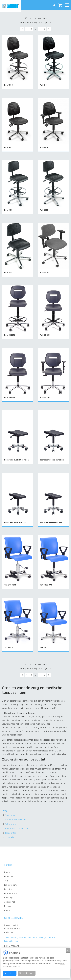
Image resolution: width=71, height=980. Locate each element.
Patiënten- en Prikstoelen (17, 820)
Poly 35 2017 (10, 397)
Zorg (5, 811)
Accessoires (10, 902)
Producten (9, 877)
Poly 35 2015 (45, 335)
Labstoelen (10, 837)
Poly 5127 (8, 272)
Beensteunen (11, 815)
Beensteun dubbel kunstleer (52, 460)
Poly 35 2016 (10, 335)
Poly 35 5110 (45, 272)
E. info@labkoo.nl (12, 941)
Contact (8, 910)
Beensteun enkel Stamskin (16, 522)
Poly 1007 (8, 147)
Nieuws (8, 906)
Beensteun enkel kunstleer (51, 522)
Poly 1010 (44, 147)
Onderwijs (9, 898)
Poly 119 (43, 85)
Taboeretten (11, 833)
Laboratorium (10, 885)
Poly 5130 (8, 210)
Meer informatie (27, 973)
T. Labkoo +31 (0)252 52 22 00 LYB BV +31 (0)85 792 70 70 (30, 938)
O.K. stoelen (10, 824)
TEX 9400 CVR (46, 585)
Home (7, 872)
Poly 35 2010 (45, 397)
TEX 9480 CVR (10, 585)
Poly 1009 (8, 85)
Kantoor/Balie (10, 893)
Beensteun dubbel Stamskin (16, 460)
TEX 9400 (44, 647)
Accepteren (10, 973)
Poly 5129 (44, 210)
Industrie (8, 889)
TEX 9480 (8, 647)
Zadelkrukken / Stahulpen (17, 829)
